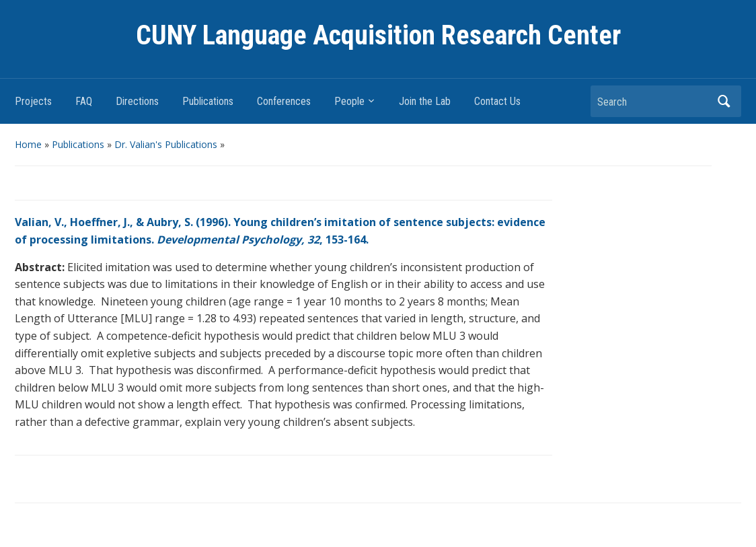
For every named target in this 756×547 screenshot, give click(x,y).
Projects (33, 101)
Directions (137, 101)
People (349, 101)
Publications (208, 101)
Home (28, 144)
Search (724, 101)
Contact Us (497, 101)
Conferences (284, 101)
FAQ (84, 101)
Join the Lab (425, 101)
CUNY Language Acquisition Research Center (378, 35)
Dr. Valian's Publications (166, 144)
